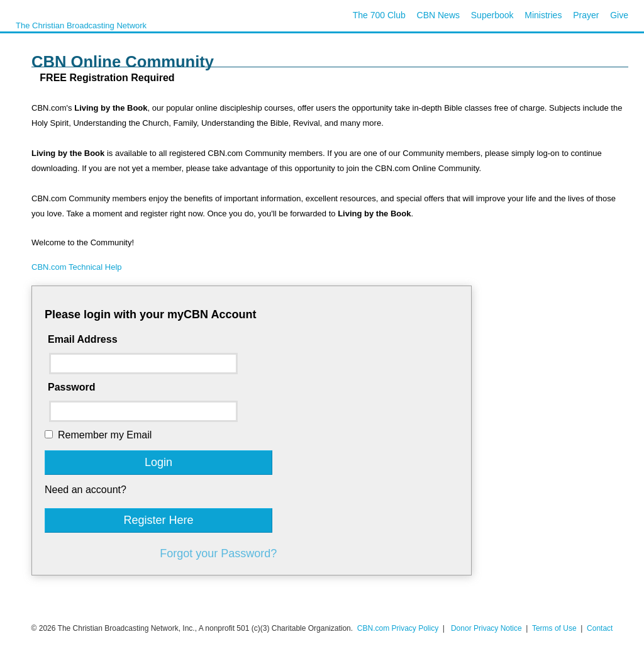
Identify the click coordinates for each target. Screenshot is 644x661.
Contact (600, 628)
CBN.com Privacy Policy (398, 628)
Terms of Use (555, 628)
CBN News (438, 15)
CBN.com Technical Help (77, 267)
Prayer (586, 15)
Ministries (543, 15)
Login (158, 462)
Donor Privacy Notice (486, 628)
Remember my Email (105, 435)
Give (619, 15)
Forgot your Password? (218, 553)
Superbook (492, 15)
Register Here (158, 520)
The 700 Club (379, 15)
